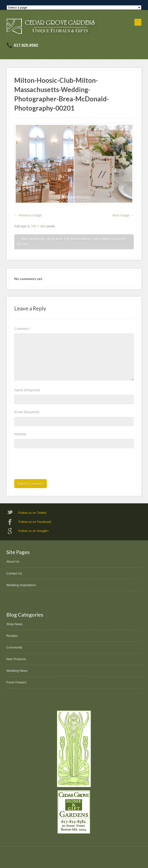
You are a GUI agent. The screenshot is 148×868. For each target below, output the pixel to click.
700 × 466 (38, 226)
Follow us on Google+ (34, 531)
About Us (13, 562)
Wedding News (17, 671)
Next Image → (123, 215)
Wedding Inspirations (21, 585)
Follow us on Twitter (32, 513)
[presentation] (50, 465)
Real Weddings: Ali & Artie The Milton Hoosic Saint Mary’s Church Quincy (71, 242)
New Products (16, 659)
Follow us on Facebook (35, 522)
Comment (23, 329)
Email (27, 412)
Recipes (12, 636)
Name (27, 390)
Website (20, 434)
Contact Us (14, 573)
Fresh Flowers (16, 682)
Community (14, 647)
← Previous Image (28, 215)
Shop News (14, 624)
